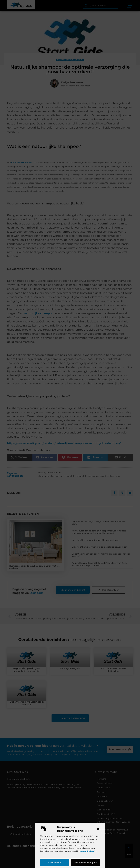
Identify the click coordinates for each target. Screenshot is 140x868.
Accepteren (55, 863)
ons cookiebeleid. (88, 851)
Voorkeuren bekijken (85, 863)
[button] (98, 829)
